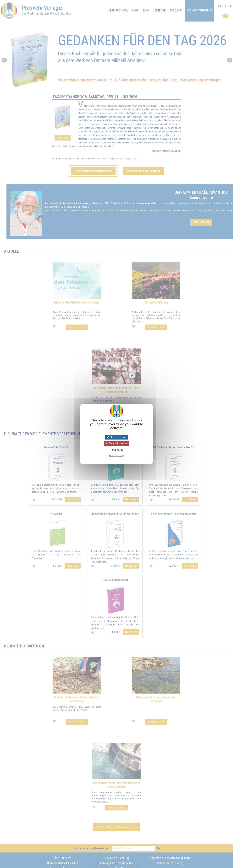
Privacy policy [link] (116, 455)
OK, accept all (116, 437)
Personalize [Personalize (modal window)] (116, 450)
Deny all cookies (116, 443)
